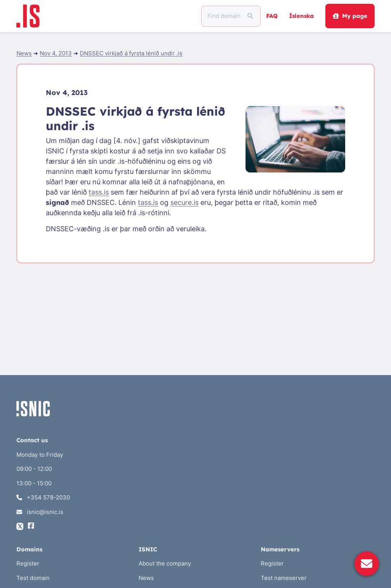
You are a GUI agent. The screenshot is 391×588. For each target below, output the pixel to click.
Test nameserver (284, 578)
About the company (165, 563)
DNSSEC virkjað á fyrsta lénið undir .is (131, 53)
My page (350, 16)
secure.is (184, 202)
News (24, 53)
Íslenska (301, 16)
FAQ (272, 16)
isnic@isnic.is (40, 512)
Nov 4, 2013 (56, 53)
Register (28, 563)
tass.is (99, 192)
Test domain (33, 578)
